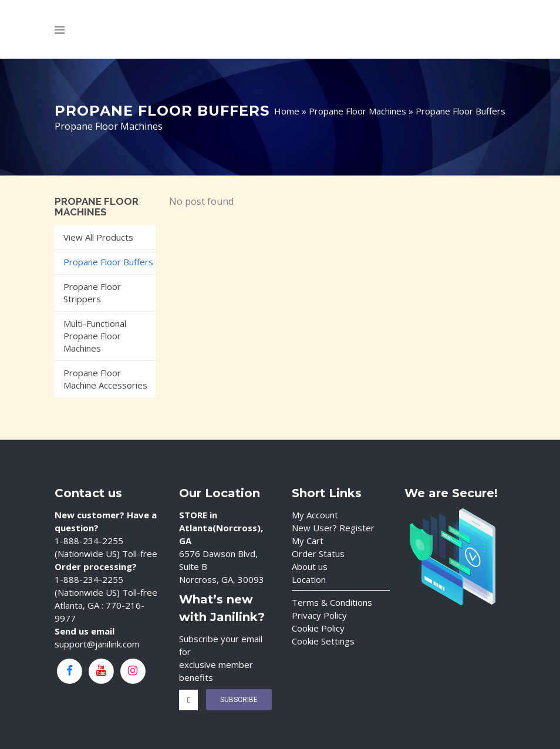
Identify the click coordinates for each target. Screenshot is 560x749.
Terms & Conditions (332, 602)
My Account (315, 515)
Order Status (318, 554)
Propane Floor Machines (357, 111)
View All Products (98, 237)
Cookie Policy (318, 628)
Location (309, 579)
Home (287, 111)
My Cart (308, 541)
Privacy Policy (319, 615)
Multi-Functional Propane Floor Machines (95, 336)
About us (310, 566)
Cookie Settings (323, 641)
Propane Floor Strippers (92, 293)
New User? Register (333, 528)
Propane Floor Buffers (108, 262)
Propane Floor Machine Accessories (105, 379)
